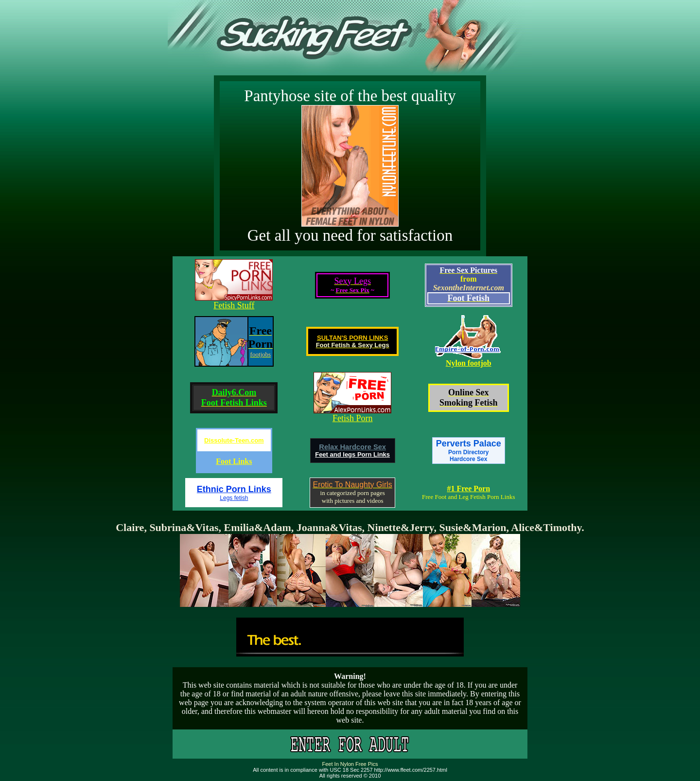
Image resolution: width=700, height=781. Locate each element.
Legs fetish (234, 498)
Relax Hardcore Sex (352, 447)
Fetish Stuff (234, 305)
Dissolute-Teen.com (234, 440)
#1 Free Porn (468, 488)
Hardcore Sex (468, 459)
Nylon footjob (469, 363)
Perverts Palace (469, 447)
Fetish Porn (353, 418)
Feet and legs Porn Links (352, 454)
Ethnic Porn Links (234, 489)
